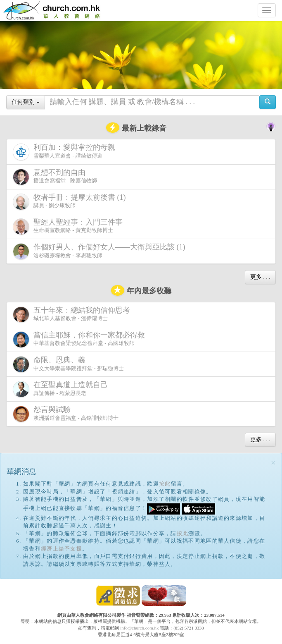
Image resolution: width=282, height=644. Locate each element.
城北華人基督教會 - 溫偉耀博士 (73, 314)
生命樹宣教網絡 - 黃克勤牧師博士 (69, 226)
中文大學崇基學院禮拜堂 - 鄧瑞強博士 (68, 364)
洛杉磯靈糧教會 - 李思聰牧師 (101, 251)
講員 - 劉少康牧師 (71, 202)
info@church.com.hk (139, 628)
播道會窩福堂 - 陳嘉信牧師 (55, 177)
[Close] (273, 463)
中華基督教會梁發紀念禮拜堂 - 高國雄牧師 (81, 339)
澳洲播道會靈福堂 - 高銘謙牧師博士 (66, 414)
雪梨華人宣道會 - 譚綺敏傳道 (66, 152)
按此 (165, 484)
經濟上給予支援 (62, 549)
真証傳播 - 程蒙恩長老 (62, 389)
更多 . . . (260, 277)
